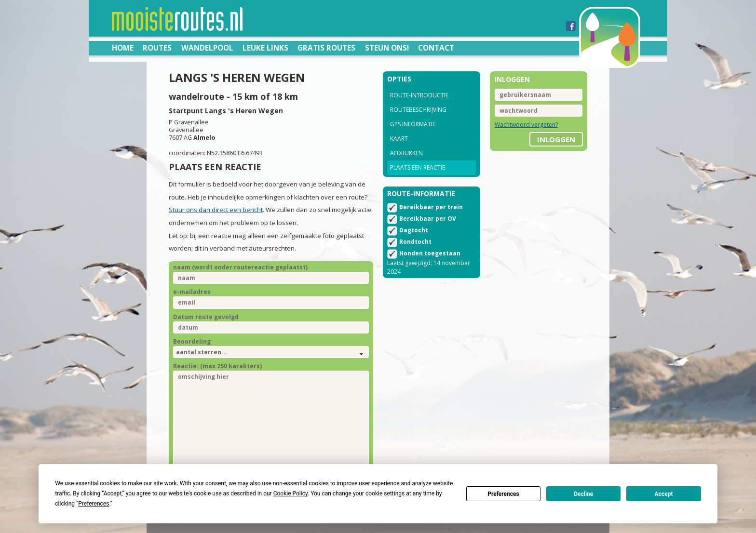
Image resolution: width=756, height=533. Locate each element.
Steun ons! (387, 48)
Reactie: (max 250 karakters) (217, 366)
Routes (157, 48)
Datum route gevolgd (206, 317)
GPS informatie (413, 124)
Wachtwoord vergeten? (526, 125)
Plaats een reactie (418, 167)
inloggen (556, 139)
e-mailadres (192, 292)
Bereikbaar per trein (431, 207)
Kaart (399, 139)
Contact (436, 48)
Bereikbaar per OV (428, 219)
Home (123, 48)
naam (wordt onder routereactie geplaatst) (240, 267)
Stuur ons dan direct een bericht (216, 210)
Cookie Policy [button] (290, 493)
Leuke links (265, 48)
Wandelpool (207, 48)
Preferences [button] (94, 504)
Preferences (503, 494)
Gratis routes (326, 48)
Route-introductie (419, 95)
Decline (583, 494)
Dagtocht (414, 230)
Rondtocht (415, 242)
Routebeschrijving (418, 110)
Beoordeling (192, 341)
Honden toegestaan (430, 253)
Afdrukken (406, 153)
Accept (664, 494)
